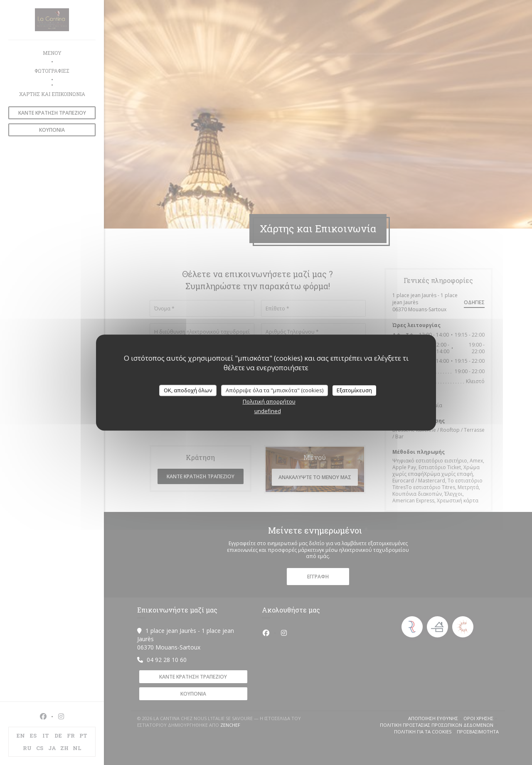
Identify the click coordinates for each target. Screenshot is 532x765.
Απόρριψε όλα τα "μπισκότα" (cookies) (275, 390)
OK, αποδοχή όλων (188, 390)
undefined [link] (268, 411)
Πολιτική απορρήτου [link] (269, 401)
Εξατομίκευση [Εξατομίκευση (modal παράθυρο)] (354, 390)
